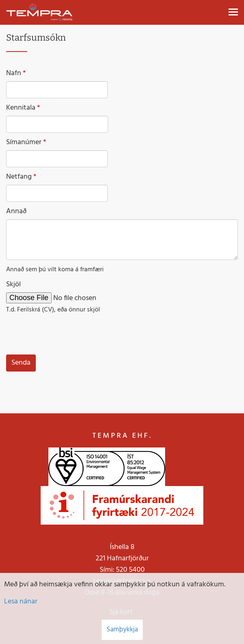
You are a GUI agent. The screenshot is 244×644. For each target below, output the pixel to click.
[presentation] (68, 335)
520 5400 (130, 570)
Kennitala (21, 108)
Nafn (14, 73)
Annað (16, 212)
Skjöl (13, 285)
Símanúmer (24, 143)
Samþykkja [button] (122, 630)
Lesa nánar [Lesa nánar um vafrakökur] (21, 602)
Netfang (19, 177)
